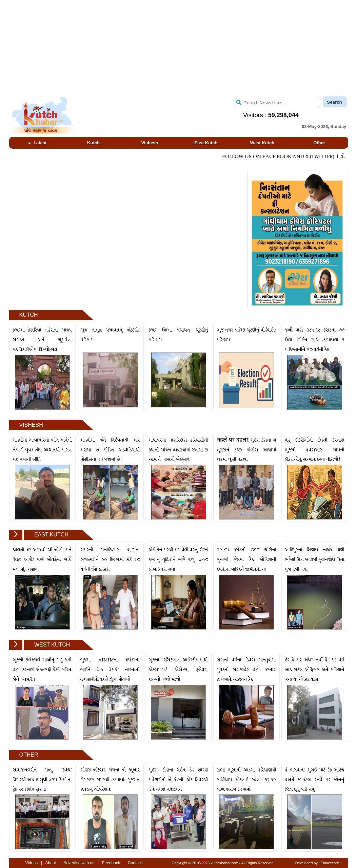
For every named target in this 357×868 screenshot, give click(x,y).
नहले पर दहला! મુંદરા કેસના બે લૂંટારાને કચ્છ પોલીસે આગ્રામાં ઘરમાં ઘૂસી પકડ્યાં (246, 450)
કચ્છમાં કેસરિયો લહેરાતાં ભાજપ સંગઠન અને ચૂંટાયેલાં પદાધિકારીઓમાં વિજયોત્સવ (42, 340)
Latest (37, 143)
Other (319, 143)
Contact (135, 863)
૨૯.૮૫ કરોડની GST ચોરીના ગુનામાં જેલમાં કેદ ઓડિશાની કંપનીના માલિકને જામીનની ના (246, 560)
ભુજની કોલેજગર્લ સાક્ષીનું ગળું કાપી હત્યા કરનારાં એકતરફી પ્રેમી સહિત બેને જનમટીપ (42, 670)
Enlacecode (330, 863)
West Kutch (262, 143)
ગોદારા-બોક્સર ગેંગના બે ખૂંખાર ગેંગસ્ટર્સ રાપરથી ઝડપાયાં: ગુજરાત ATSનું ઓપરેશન (110, 780)
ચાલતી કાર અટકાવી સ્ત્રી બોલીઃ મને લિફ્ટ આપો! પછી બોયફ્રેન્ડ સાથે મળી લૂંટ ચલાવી (42, 560)
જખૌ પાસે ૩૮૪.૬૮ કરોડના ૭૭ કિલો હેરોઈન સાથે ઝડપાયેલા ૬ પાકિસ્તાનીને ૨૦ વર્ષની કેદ (315, 340)
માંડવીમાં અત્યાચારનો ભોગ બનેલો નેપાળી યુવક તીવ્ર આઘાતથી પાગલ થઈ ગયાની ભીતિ (42, 450)
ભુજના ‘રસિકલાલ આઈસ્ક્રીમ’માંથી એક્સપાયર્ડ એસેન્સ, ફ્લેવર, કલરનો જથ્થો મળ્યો (178, 670)
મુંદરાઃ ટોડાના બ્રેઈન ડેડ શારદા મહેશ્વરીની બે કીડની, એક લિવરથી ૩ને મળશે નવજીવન (178, 780)
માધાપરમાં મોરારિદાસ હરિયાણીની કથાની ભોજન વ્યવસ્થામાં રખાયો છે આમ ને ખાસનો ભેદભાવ (178, 450)
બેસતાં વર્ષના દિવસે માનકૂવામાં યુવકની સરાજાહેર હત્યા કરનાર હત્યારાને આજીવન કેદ (247, 670)
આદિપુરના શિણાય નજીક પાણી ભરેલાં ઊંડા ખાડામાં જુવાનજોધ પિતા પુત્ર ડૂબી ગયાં (315, 560)
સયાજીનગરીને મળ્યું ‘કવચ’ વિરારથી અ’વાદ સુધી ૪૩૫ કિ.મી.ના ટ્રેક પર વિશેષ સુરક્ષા (42, 780)
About (51, 863)
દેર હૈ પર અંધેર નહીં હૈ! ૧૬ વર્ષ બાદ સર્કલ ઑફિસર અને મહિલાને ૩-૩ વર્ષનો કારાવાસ (315, 670)
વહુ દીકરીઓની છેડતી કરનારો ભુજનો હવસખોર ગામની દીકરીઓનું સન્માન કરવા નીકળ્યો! (315, 450)
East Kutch (206, 143)
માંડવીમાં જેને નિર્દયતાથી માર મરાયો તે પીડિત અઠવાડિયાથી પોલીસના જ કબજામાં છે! (110, 450)
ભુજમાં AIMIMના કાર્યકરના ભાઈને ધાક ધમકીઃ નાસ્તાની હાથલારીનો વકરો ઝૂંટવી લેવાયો (110, 670)
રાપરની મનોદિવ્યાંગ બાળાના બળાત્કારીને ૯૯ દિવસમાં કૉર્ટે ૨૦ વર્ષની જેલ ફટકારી (110, 560)
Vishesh (150, 143)
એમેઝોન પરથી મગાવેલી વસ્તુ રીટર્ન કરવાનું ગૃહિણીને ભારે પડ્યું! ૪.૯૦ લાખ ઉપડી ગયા (178, 560)
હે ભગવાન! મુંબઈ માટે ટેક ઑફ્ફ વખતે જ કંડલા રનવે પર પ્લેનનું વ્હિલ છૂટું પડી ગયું (315, 780)
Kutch (93, 143)
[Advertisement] (179, 47)
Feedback (111, 863)
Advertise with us (79, 863)
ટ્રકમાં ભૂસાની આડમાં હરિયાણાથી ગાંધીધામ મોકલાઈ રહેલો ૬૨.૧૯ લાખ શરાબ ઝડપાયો (247, 780)
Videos (32, 863)
